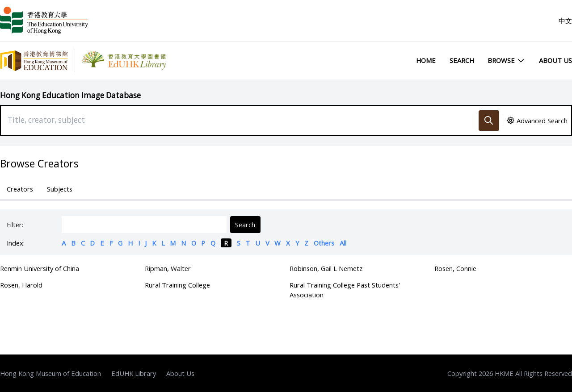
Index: (16, 243)
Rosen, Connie (455, 268)
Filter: (15, 225)
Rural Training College (177, 285)
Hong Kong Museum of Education (50, 373)
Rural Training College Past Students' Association (345, 290)
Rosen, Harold (21, 285)
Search (462, 60)
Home (426, 60)
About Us (555, 60)
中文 (565, 21)
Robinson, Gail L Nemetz (326, 268)
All (343, 243)
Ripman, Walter (168, 268)
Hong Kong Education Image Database (70, 95)
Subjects (60, 189)
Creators (20, 189)
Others (324, 243)
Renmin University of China (40, 268)
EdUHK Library (134, 373)
